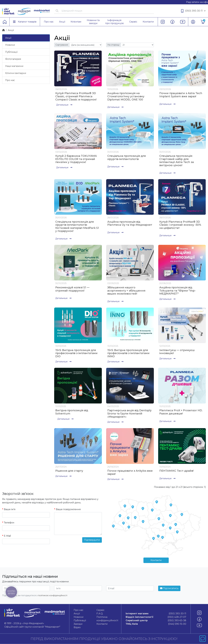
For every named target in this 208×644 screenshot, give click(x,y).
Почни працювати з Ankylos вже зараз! (130, 472)
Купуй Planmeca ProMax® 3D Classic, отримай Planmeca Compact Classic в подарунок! (76, 96)
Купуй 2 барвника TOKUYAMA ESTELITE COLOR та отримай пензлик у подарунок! (76, 159)
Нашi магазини (14, 66)
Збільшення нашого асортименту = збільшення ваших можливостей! (126, 291)
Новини (10, 45)
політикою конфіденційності (53, 595)
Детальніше (64, 105)
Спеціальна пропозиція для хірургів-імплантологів (127, 158)
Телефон (9, 523)
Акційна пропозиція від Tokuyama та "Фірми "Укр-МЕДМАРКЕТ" (178, 291)
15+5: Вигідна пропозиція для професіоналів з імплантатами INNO (128, 353)
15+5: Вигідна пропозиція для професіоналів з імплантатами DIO (76, 353)
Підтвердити (92, 540)
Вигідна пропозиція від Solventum (72, 412)
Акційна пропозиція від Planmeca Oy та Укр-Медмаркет (130, 223)
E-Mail (7, 536)
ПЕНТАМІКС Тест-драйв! (176, 471)
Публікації (11, 52)
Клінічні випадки (16, 73)
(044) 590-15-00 (156, 624)
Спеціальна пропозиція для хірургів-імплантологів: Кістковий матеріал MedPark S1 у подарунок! (77, 226)
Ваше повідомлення (68, 509)
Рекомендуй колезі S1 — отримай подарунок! (72, 289)
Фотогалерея (13, 59)
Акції (8, 38)
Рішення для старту (69, 471)
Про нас (10, 80)
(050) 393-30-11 (193, 11)
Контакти (156, 560)
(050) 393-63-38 (156, 621)
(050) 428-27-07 (156, 617)
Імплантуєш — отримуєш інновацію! (177, 352)
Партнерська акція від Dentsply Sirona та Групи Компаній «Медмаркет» (129, 414)
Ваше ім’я (10, 509)
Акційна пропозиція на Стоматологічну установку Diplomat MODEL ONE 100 (126, 96)
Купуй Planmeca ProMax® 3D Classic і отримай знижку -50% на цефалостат (180, 225)
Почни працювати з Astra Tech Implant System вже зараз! (181, 95)
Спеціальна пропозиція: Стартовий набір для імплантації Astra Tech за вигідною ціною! (177, 161)
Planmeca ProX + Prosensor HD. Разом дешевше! (181, 412)
